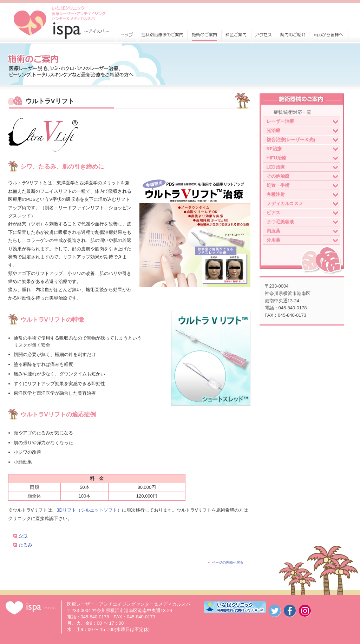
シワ (23, 536)
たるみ (25, 545)
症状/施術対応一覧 (293, 112)
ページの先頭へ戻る (228, 562)
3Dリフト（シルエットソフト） (89, 510)
